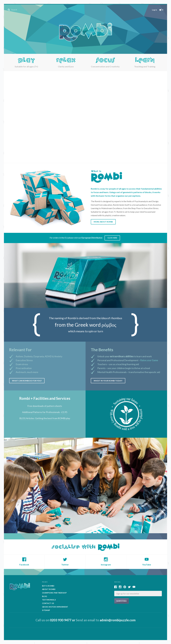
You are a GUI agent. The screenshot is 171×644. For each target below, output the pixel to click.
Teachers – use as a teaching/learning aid (118, 364)
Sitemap (46, 610)
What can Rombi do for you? (27, 381)
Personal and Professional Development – (128, 360)
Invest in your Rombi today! (108, 381)
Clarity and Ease (66, 66)
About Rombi (49, 589)
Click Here (112, 238)
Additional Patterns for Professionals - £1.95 (45, 412)
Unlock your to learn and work (125, 356)
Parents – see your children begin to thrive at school (124, 368)
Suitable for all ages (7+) (26, 66)
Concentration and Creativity (105, 66)
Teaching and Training (145, 66)
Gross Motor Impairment (55, 607)
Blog (45, 596)
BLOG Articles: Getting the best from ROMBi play (45, 418)
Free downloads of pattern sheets (45, 406)
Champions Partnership (54, 593)
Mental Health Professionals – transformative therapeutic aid (129, 372)
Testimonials (49, 600)
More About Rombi (103, 222)
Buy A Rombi (48, 586)
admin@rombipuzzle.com (118, 620)
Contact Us (48, 603)
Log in (154, 10)
